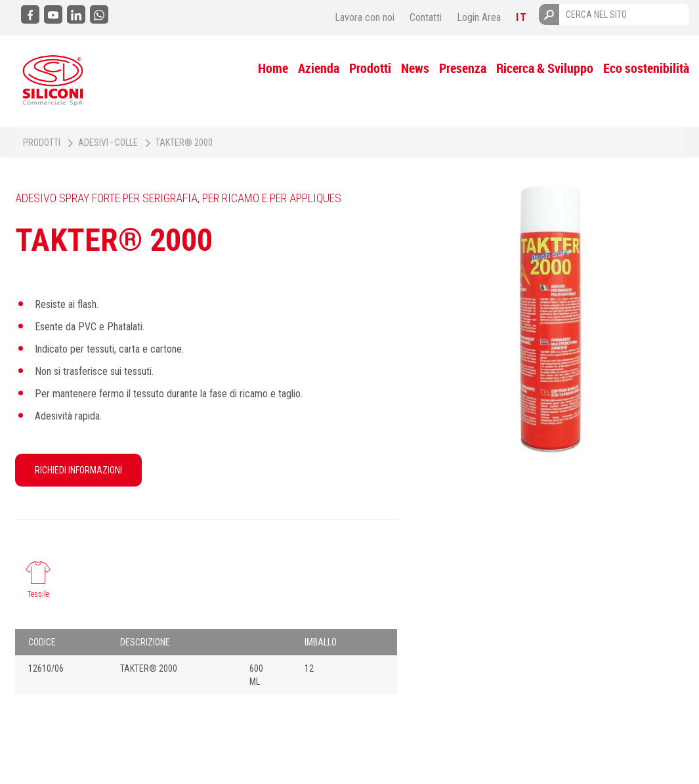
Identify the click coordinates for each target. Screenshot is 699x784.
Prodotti (370, 68)
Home (273, 68)
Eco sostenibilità (646, 68)
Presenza (463, 68)
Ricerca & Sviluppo (545, 68)
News (415, 68)
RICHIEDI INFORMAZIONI (78, 470)
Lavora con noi (365, 17)
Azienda (319, 68)
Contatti (426, 17)
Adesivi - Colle (108, 142)
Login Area (479, 17)
